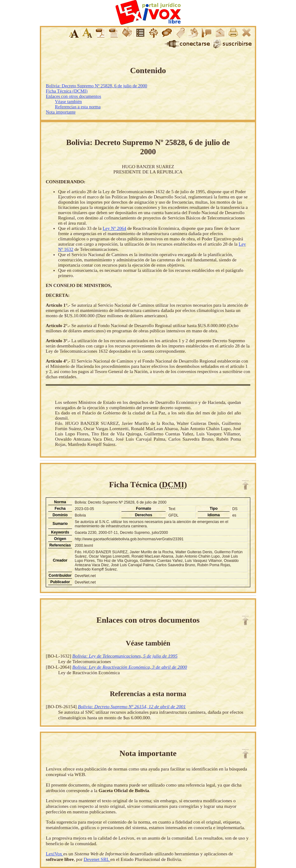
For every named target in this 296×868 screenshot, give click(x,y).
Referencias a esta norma (78, 107)
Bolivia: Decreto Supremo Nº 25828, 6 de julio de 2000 (96, 86)
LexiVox (54, 854)
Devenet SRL (97, 859)
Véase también (68, 102)
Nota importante (61, 112)
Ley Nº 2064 (114, 228)
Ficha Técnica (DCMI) (67, 91)
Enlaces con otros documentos (73, 96)
